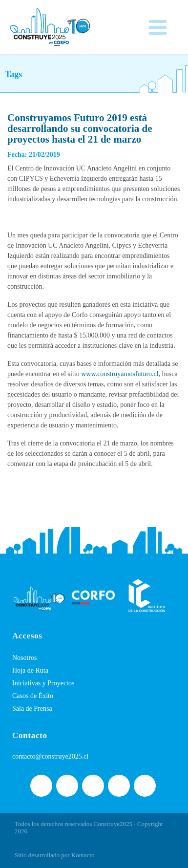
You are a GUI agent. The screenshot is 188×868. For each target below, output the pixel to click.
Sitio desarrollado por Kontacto (55, 855)
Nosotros (25, 658)
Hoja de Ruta (30, 670)
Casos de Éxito (33, 696)
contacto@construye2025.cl (50, 756)
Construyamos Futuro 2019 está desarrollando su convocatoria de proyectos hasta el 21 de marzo (80, 128)
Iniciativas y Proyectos (43, 683)
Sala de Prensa (32, 709)
